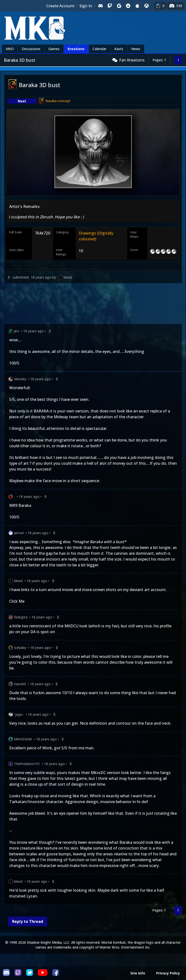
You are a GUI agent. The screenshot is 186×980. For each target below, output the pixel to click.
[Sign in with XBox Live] (147, 6)
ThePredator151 (27, 764)
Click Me (17, 601)
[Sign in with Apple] (137, 6)
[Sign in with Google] (119, 6)
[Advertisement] (93, 305)
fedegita (21, 617)
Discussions (31, 49)
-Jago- (19, 714)
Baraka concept (58, 101)
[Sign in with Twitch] (110, 6)
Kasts (119, 49)
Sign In (86, 6)
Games (54, 49)
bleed (68, 277)
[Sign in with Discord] (101, 6)
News (136, 49)
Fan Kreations (132, 60)
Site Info (138, 973)
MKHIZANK (23, 739)
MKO (10, 49)
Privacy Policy (168, 973)
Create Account (60, 6)
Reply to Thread (28, 921)
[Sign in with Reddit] (128, 6)
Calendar (99, 49)
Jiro (17, 331)
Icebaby (20, 648)
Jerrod (19, 533)
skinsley (20, 379)
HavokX (20, 684)
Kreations (76, 49)
